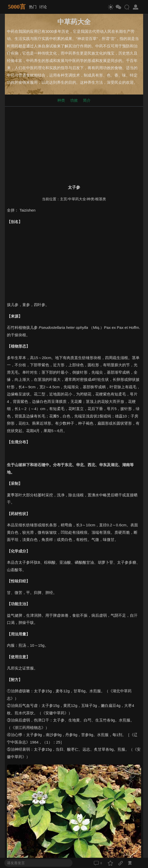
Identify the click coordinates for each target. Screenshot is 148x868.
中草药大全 (77, 199)
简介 (87, 100)
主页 (64, 199)
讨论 (43, 7)
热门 (33, 7)
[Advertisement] (74, 144)
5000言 (17, 7)
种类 (61, 100)
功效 (74, 100)
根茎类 (101, 199)
